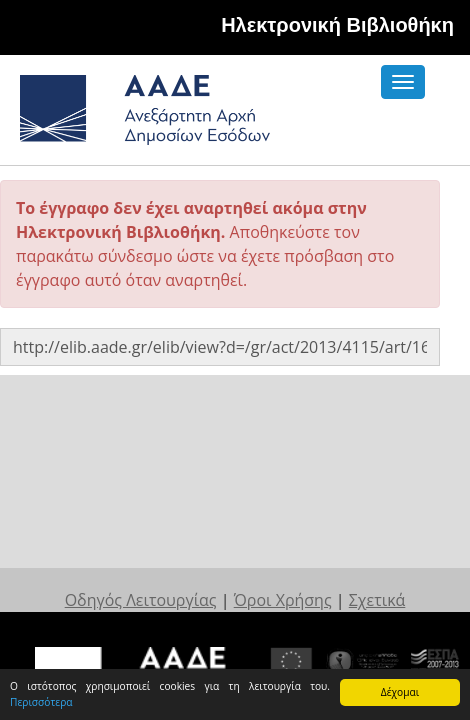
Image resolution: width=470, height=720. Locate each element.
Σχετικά (360, 598)
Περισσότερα (41, 702)
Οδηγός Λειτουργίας (152, 598)
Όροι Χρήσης (277, 598)
